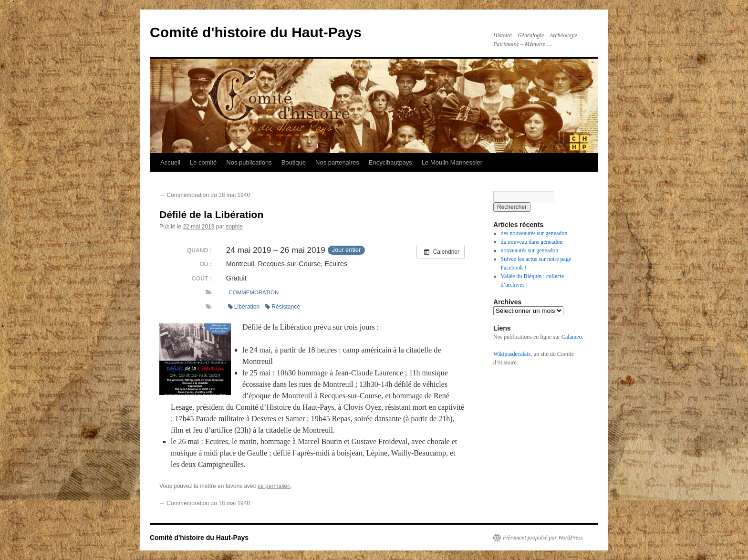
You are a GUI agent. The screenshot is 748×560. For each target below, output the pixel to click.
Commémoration (254, 292)
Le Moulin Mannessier (452, 162)
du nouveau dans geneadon (532, 242)
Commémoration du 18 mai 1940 (205, 195)
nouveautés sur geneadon (530, 250)
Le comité (203, 162)
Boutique (294, 162)
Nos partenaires (337, 162)
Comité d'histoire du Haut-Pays (256, 32)
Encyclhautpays (390, 162)
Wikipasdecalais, (513, 354)
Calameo (572, 337)
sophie (234, 227)
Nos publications (249, 162)
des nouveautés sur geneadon (534, 233)
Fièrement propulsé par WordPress (543, 538)
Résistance (283, 307)
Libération (244, 307)
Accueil (170, 162)
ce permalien (274, 486)
